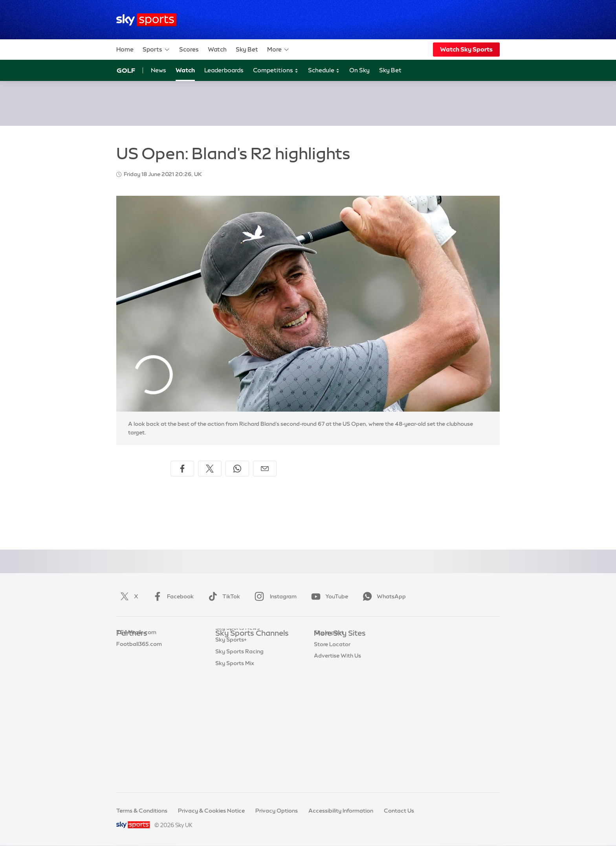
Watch (217, 49)
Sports (156, 50)
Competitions (276, 71)
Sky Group (327, 681)
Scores (189, 49)
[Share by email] (265, 469)
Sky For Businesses (339, 692)
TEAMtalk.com (136, 669)
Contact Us (399, 811)
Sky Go (323, 669)
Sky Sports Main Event (245, 646)
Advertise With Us (337, 739)
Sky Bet (247, 49)
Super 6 (126, 657)
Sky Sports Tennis (238, 716)
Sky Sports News (237, 739)
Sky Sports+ (231, 751)
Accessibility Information (341, 811)
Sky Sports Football (241, 669)
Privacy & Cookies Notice (211, 811)
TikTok (223, 596)
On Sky (359, 70)
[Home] (146, 20)
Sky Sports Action (239, 728)
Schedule (324, 71)
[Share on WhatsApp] (237, 469)
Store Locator (332, 728)
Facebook (172, 596)
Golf (126, 70)
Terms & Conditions (142, 811)
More (278, 50)
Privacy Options (277, 811)
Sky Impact (329, 716)
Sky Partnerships (336, 704)
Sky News (327, 657)
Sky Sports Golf (236, 692)
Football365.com (139, 681)
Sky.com (325, 646)
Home (125, 49)
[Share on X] (210, 469)
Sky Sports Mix (235, 774)
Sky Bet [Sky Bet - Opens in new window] (390, 70)
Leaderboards (224, 70)
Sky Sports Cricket (240, 681)
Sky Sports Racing (239, 763)
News (159, 70)
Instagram (274, 596)
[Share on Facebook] (182, 469)
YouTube (328, 596)
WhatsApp (383, 596)
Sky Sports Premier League (251, 657)
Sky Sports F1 (233, 704)
